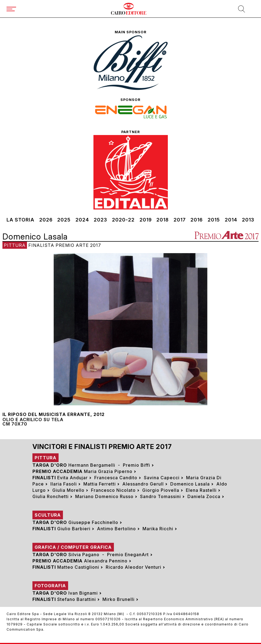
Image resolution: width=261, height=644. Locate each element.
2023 (100, 220)
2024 (82, 220)
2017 (180, 220)
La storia (20, 220)
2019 (146, 220)
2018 (163, 220)
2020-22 (123, 220)
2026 (46, 220)
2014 (231, 220)
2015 (214, 220)
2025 (64, 220)
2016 (197, 220)
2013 (248, 220)
